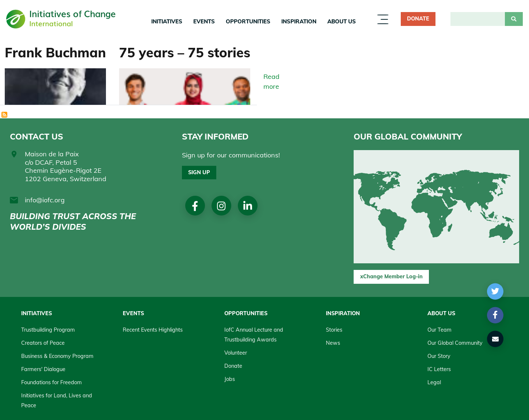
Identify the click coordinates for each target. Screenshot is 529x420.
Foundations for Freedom (52, 382)
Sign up (199, 172)
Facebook (195, 206)
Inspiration (299, 21)
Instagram (221, 206)
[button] (495, 291)
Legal (434, 382)
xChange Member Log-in (391, 276)
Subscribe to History (5, 115)
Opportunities (248, 21)
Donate (418, 19)
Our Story (439, 356)
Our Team (439, 330)
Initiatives (167, 21)
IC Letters (439, 369)
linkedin (248, 206)
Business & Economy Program (57, 356)
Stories (334, 330)
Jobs (230, 379)
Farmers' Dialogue (43, 369)
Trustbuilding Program (48, 330)
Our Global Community (455, 343)
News (333, 343)
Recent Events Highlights (153, 330)
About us (342, 21)
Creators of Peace (43, 343)
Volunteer (236, 353)
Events (204, 21)
